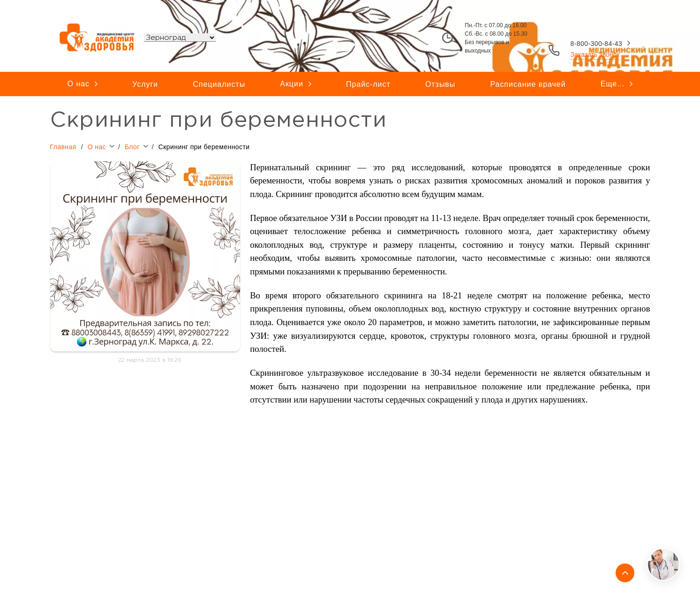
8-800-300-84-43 (597, 44)
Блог (138, 146)
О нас (83, 84)
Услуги (145, 84)
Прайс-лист (368, 84)
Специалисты (219, 84)
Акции (296, 84)
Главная (63, 146)
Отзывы (440, 84)
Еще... (617, 84)
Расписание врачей (528, 84)
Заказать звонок (595, 54)
